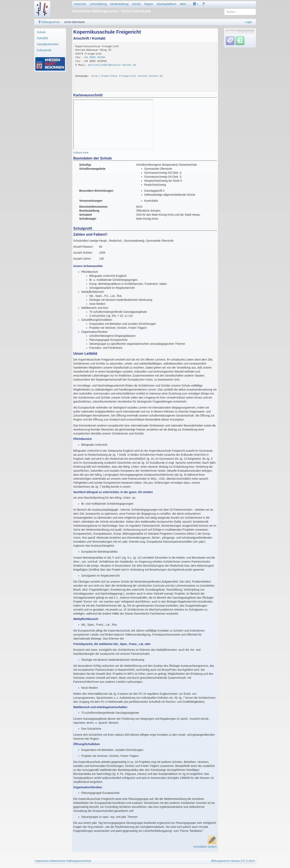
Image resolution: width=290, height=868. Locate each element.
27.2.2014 (248, 861)
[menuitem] (50, 32)
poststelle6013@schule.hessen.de (112, 65)
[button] (196, 4)
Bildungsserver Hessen (226, 861)
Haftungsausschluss (79, 861)
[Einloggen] (240, 41)
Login (248, 22)
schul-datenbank (74, 22)
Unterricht (80, 4)
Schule (136, 4)
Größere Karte (81, 153)
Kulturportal (44, 50)
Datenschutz (58, 861)
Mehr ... (185, 4)
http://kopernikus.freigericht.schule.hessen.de (127, 76)
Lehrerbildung (98, 4)
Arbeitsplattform (166, 4)
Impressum (42, 861)
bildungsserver (49, 22)
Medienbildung (119, 4)
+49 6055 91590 (94, 57)
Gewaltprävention (48, 44)
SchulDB (42, 38)
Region (149, 4)
